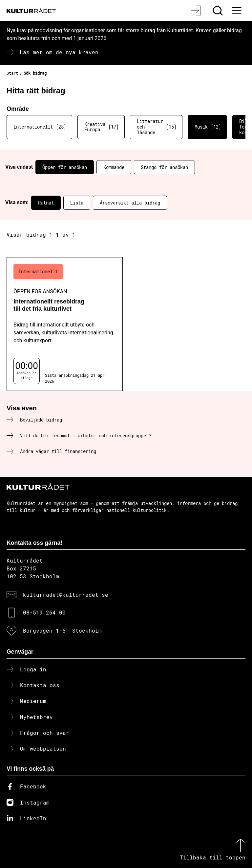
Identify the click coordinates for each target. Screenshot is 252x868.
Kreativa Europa (101, 127)
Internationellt (39, 127)
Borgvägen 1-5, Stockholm (62, 630)
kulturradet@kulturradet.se (66, 595)
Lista (77, 203)
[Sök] (218, 11)
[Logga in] (197, 11)
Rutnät (46, 203)
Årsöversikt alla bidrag (130, 203)
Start (12, 73)
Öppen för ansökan (65, 167)
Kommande (114, 167)
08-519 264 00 (44, 612)
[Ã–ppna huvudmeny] (237, 11)
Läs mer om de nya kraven (59, 52)
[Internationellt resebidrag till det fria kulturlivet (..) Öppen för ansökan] (65, 324)
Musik (207, 127)
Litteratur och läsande (156, 127)
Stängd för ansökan (164, 167)
